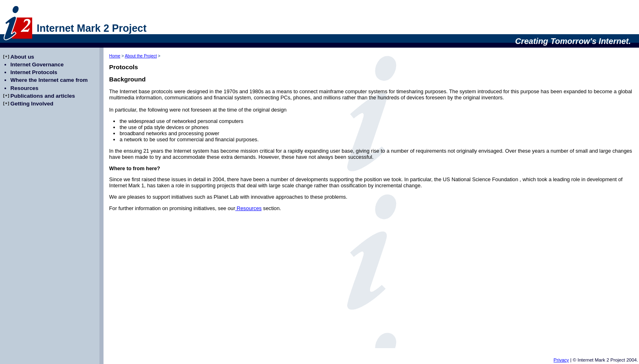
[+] (6, 57)
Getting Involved (32, 104)
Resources (248, 208)
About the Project (141, 56)
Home (115, 56)
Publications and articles (43, 96)
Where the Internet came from (49, 80)
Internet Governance (37, 65)
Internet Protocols (34, 72)
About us (22, 57)
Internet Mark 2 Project (92, 28)
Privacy (561, 360)
